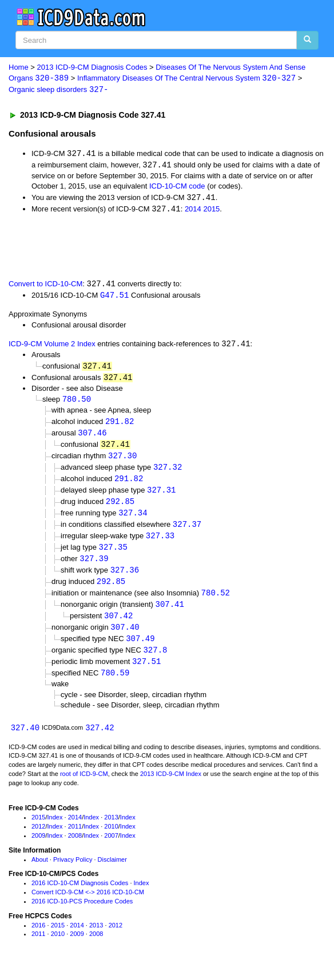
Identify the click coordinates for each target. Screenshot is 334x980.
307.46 (92, 437)
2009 (38, 847)
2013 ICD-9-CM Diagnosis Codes (92, 67)
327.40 (25, 739)
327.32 (168, 472)
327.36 (125, 578)
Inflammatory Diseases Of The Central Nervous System (186, 79)
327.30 (122, 460)
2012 (38, 838)
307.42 (118, 625)
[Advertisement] (134, 247)
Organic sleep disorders (59, 91)
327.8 (155, 660)
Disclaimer (112, 871)
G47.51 (114, 297)
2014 (193, 211)
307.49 (140, 648)
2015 (211, 211)
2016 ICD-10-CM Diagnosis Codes (80, 895)
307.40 (125, 637)
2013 (111, 829)
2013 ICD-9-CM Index (171, 785)
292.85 (120, 508)
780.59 (115, 684)
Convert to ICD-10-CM (45, 287)
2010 (111, 838)
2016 (38, 937)
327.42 (100, 739)
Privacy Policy (73, 871)
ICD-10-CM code (177, 187)
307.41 (169, 613)
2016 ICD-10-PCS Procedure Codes (82, 913)
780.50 (77, 403)
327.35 (113, 555)
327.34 (133, 519)
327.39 (94, 567)
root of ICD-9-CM (84, 785)
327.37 (187, 531)
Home (19, 67)
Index (55, 829)
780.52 (216, 601)
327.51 (146, 672)
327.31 (161, 496)
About (40, 871)
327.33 (160, 543)
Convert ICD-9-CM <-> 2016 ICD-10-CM (88, 903)
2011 (75, 838)
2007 (111, 847)
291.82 (120, 425)
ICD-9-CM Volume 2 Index (52, 347)
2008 (75, 847)
